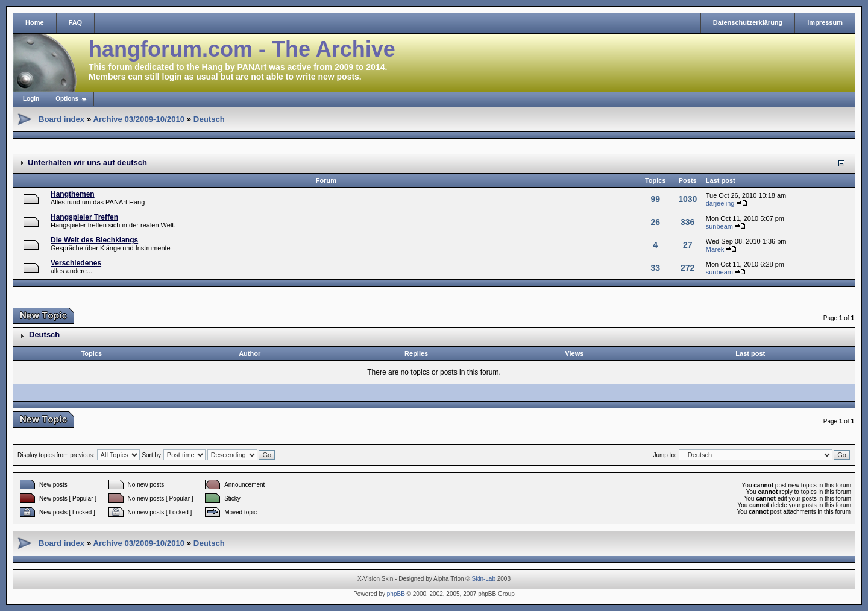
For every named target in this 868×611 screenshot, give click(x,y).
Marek (715, 249)
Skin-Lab (484, 579)
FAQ (76, 22)
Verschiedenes (76, 263)
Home (35, 22)
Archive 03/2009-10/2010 (139, 119)
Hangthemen (73, 194)
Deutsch (209, 119)
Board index (61, 119)
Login (31, 99)
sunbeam (719, 226)
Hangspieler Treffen (84, 217)
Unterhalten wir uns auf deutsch (87, 163)
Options (67, 99)
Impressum (825, 22)
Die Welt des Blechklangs (94, 240)
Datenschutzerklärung (748, 22)
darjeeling (720, 203)
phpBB (396, 594)
